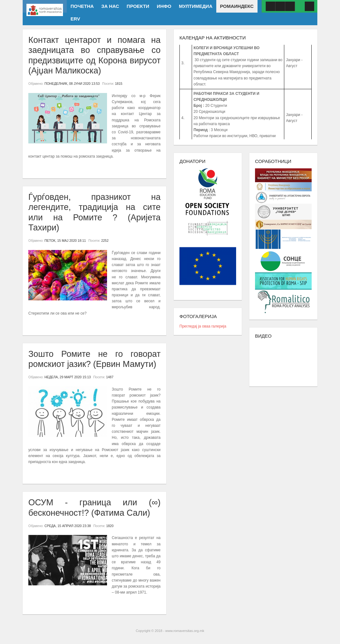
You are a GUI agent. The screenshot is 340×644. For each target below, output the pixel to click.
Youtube (280, 6)
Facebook (270, 6)
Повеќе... (39, 168)
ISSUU (290, 6)
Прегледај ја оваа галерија (203, 326)
